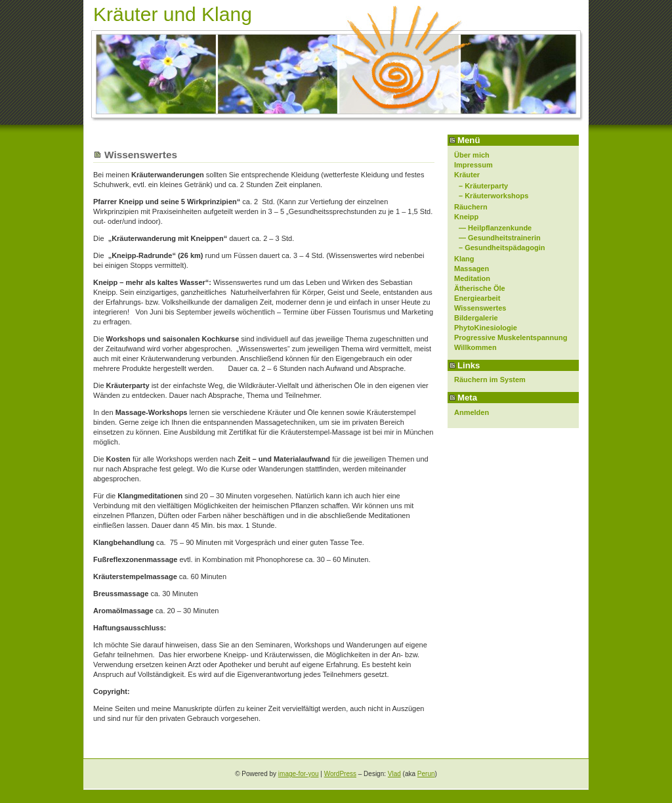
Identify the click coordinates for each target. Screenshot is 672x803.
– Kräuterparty (483, 186)
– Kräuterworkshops (493, 196)
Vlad (394, 774)
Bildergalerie (476, 318)
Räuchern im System (490, 380)
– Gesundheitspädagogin (502, 248)
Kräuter (467, 175)
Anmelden (472, 412)
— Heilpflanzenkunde (495, 228)
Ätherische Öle (480, 288)
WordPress (340, 774)
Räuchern (471, 207)
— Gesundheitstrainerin (500, 238)
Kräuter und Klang (173, 14)
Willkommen (475, 347)
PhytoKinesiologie (486, 328)
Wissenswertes (480, 308)
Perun (426, 774)
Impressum (473, 165)
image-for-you (299, 774)
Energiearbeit (477, 298)
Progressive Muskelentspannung (511, 337)
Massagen (472, 269)
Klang (464, 259)
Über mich (472, 155)
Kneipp (466, 217)
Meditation (472, 278)
